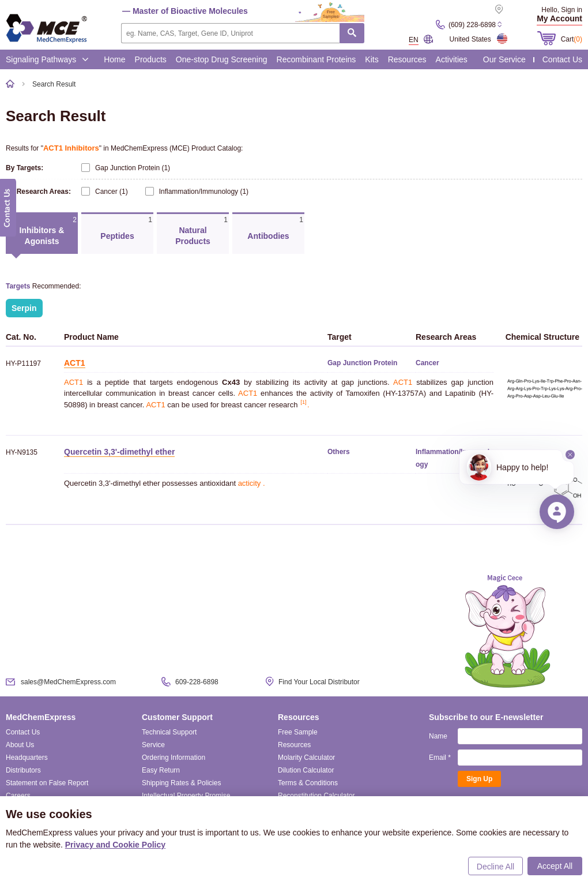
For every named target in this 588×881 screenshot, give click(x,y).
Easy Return (161, 770)
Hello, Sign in (562, 10)
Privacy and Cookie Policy (115, 845)
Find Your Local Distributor (319, 682)
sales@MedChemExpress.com (68, 682)
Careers (18, 796)
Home (114, 59)
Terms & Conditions (308, 783)
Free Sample (298, 732)
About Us (20, 745)
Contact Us (562, 59)
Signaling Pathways (47, 59)
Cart (572, 39)
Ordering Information (174, 758)
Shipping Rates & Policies (181, 783)
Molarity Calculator (306, 758)
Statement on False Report (47, 783)
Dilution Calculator (306, 770)
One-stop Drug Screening (222, 59)
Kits (372, 59)
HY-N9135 (22, 452)
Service (153, 745)
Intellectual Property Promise (186, 796)
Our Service (504, 59)
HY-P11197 (23, 363)
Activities (452, 59)
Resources (407, 59)
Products (151, 59)
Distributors (23, 770)
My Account (559, 18)
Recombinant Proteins (316, 59)
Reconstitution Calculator (316, 796)
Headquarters (27, 758)
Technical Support (169, 732)
